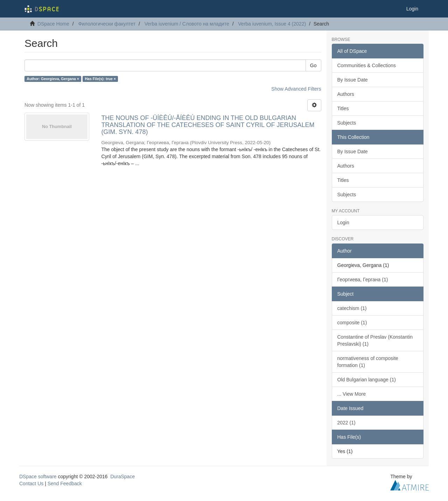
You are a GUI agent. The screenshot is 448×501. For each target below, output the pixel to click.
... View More (352, 394)
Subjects (347, 123)
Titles (343, 108)
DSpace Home (53, 24)
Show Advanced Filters (296, 89)
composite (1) (352, 323)
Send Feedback (65, 484)
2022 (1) (346, 423)
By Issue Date (353, 80)
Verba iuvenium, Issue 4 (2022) (272, 24)
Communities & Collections (367, 65)
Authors (346, 94)
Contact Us (31, 484)
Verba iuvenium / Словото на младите (187, 24)
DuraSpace (122, 477)
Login (343, 223)
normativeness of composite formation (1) (368, 362)
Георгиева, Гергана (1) (363, 280)
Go (313, 65)
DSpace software (38, 477)
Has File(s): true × (100, 79)
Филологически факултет (107, 24)
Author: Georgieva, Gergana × (53, 79)
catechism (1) (352, 308)
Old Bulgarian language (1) (367, 380)
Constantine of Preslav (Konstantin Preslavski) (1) (375, 340)
